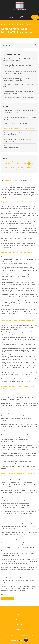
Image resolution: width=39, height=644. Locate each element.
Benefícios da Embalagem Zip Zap (16, 124)
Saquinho (20, 168)
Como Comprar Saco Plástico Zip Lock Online (19, 128)
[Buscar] (35, 17)
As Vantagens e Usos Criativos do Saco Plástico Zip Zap (20, 118)
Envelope (17, 163)
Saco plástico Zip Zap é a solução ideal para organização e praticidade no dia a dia (18, 66)
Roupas (25, 163)
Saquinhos (29, 168)
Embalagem (8, 163)
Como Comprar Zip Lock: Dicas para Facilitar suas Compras (19, 140)
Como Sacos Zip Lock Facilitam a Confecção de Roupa (18, 86)
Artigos (6, 106)
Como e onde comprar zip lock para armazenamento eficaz (16, 147)
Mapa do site (19, 630)
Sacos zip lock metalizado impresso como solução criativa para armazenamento (19, 73)
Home (3, 17)
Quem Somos (22, 17)
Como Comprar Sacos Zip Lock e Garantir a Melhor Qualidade (19, 134)
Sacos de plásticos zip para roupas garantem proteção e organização (18, 92)
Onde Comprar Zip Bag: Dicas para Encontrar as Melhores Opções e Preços (19, 60)
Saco (32, 163)
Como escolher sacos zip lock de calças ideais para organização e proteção (18, 79)
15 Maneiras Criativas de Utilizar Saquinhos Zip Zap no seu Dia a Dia (20, 112)
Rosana (8, 180)
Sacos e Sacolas (9, 168)
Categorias (12, 17)
